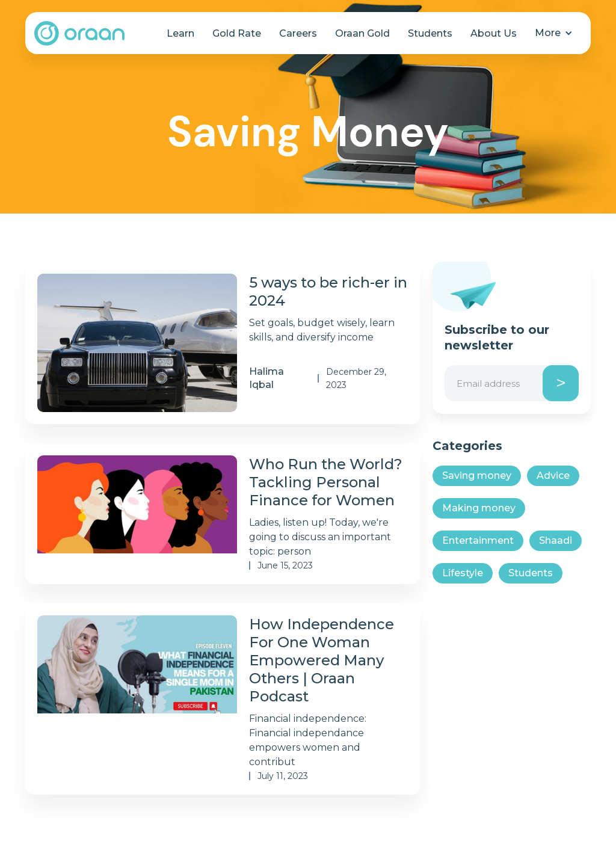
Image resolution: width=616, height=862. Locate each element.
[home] (79, 33)
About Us (494, 33)
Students (430, 33)
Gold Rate (237, 33)
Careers (298, 33)
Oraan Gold (362, 33)
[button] (554, 33)
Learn (180, 33)
